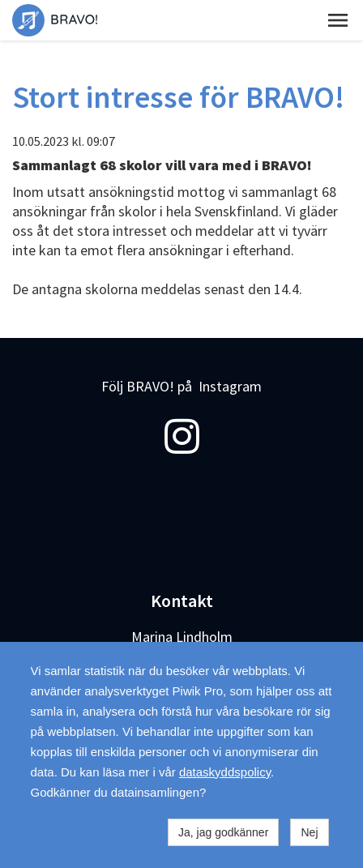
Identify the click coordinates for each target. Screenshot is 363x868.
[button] (338, 20)
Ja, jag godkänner (223, 832)
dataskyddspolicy (225, 772)
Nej (309, 832)
